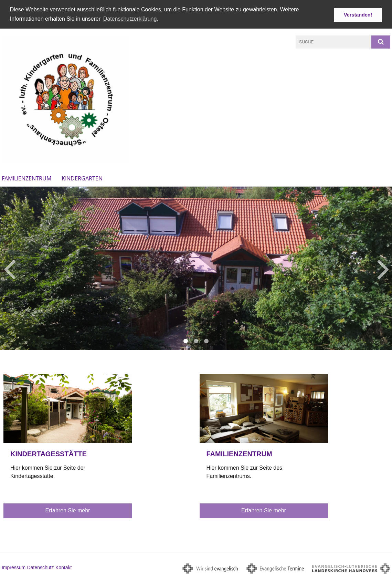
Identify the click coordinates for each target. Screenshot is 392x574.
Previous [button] (9, 268)
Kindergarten (82, 178)
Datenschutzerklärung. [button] (131, 19)
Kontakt (63, 567)
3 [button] (206, 341)
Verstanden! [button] (358, 15)
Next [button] (383, 268)
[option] (196, 268)
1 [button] (186, 341)
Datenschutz (41, 567)
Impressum (14, 567)
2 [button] (196, 341)
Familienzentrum (27, 178)
